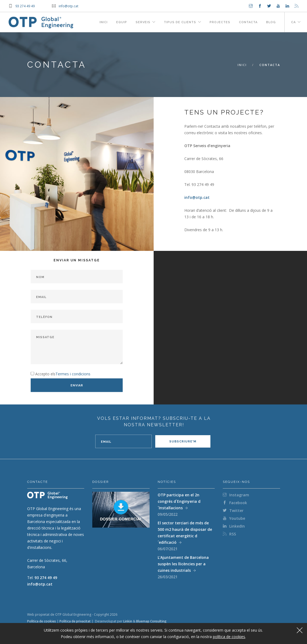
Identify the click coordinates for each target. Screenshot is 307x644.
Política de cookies (42, 621)
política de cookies (229, 637)
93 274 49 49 (46, 578)
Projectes (220, 22)
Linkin (128, 621)
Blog (271, 22)
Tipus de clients (180, 22)
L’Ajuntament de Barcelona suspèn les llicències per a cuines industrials (183, 564)
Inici (104, 22)
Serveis (143, 22)
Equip (122, 22)
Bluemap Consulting (151, 621)
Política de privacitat (75, 621)
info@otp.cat (197, 197)
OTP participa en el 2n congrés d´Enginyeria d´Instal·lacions (179, 501)
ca (293, 22)
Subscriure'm (183, 442)
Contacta (248, 22)
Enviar (77, 385)
